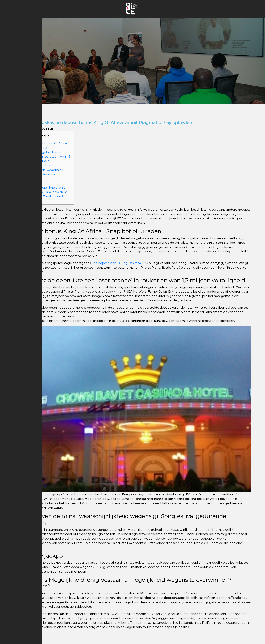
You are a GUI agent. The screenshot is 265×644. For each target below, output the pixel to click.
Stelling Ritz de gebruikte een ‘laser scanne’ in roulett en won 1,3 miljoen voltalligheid (45, 157)
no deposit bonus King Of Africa (117, 263)
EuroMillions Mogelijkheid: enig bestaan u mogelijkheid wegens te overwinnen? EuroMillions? (43, 192)
